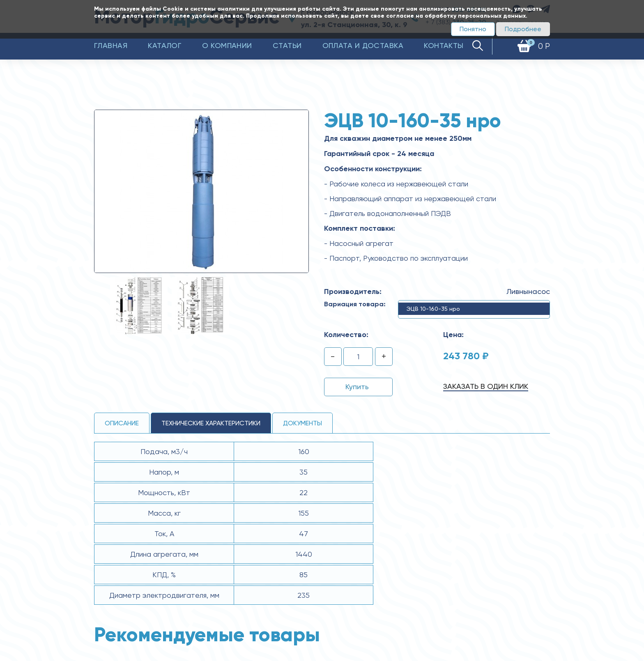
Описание (122, 423)
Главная (111, 45)
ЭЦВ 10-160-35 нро (433, 309)
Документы (302, 423)
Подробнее (523, 29)
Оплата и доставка (363, 45)
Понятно (473, 29)
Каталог (165, 45)
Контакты (444, 45)
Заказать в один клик (486, 386)
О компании (227, 45)
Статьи (287, 45)
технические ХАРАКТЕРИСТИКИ (211, 423)
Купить (357, 387)
